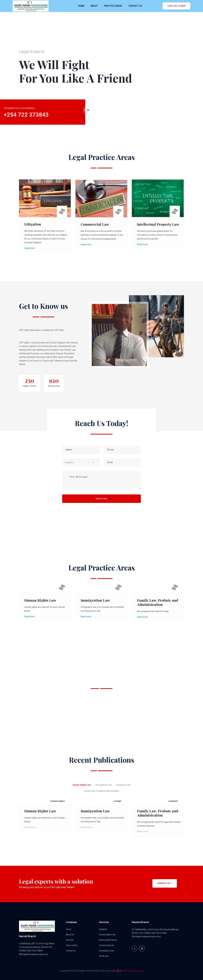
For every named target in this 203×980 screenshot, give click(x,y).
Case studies (72, 945)
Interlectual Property (108, 940)
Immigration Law (95, 600)
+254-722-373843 (176, 6)
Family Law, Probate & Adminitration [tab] (102, 791)
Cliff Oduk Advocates (133, 971)
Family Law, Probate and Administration (158, 602)
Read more (30, 248)
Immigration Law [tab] (104, 785)
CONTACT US (135, 6)
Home (69, 929)
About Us (70, 935)
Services (70, 940)
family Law (104, 956)
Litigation (33, 224)
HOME (81, 6)
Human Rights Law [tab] (82, 785)
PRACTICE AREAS (113, 6)
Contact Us (165, 883)
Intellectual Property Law (158, 224)
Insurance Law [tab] (123, 785)
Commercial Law (95, 224)
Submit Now (102, 499)
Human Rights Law (40, 600)
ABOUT (94, 6)
